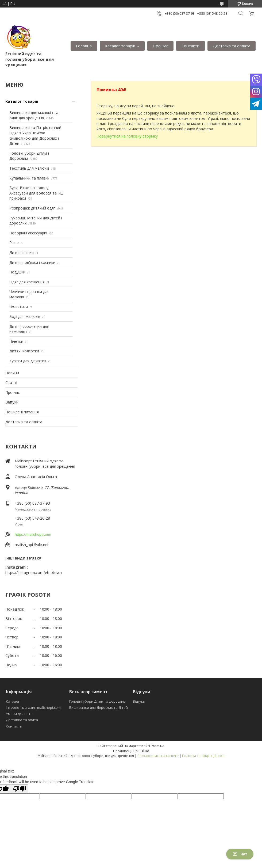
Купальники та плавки (29, 178)
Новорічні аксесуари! (28, 233)
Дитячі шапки (22, 252)
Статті (11, 382)
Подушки (17, 272)
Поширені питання (22, 412)
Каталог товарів (120, 46)
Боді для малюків (25, 316)
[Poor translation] (20, 789)
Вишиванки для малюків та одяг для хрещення (34, 115)
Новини (12, 373)
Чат (240, 854)
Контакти (190, 46)
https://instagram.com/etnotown (34, 572)
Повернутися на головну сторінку (127, 136)
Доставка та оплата (232, 46)
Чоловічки (19, 307)
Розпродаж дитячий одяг (32, 208)
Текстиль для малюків (29, 168)
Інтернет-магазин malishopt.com (33, 707)
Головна (84, 46)
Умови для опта (19, 714)
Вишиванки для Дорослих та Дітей (99, 707)
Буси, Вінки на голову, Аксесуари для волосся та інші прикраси (37, 193)
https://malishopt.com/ (33, 534)
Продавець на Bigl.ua (131, 751)
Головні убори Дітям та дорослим (97, 701)
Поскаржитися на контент (158, 756)
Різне (14, 243)
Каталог (13, 701)
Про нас (160, 46)
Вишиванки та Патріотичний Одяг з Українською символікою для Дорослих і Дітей (35, 135)
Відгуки (12, 402)
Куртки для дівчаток (28, 361)
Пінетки (16, 341)
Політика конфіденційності (203, 756)
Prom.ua (158, 746)
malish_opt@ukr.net (32, 545)
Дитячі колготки (24, 351)
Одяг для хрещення (27, 282)
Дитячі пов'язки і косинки (32, 262)
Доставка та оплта (22, 720)
